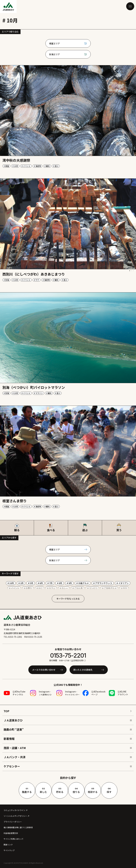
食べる (51, 528)
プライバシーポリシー (13, 822)
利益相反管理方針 (11, 833)
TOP (68, 711)
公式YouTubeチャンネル (19, 693)
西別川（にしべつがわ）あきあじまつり (34, 274)
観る (17, 528)
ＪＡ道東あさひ (68, 720)
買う (119, 528)
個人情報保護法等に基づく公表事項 (18, 827)
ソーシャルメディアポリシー (15, 816)
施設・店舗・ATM (68, 748)
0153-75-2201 (68, 655)
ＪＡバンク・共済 (68, 757)
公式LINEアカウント (123, 693)
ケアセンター (68, 766)
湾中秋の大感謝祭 (16, 160)
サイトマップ (9, 850)
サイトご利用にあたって (14, 839)
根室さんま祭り (15, 501)
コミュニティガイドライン (14, 810)
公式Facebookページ (98, 693)
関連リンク (8, 845)
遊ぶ (85, 528)
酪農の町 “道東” (68, 729)
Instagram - (45, 693)
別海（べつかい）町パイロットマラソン (34, 387)
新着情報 (68, 739)
